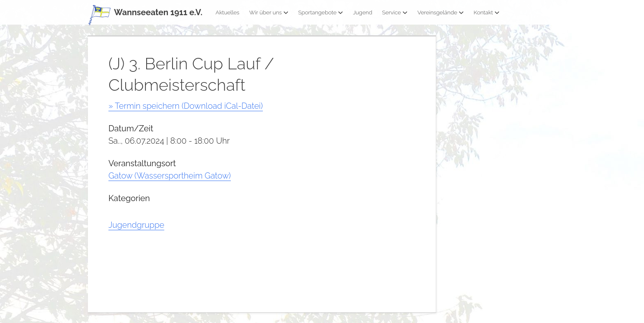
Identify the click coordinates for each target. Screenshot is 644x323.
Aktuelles (228, 12)
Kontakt (486, 12)
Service (395, 12)
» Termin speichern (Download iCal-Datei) (186, 106)
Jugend (362, 12)
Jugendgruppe (136, 225)
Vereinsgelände (440, 12)
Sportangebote (321, 12)
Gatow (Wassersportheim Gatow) (170, 176)
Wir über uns (269, 12)
